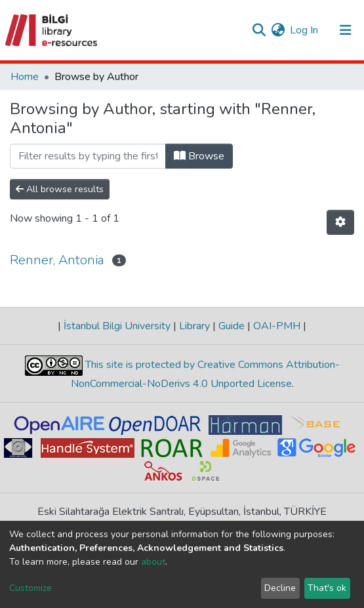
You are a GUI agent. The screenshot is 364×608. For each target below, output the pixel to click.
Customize (30, 588)
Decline (280, 588)
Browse (199, 156)
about (153, 562)
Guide (232, 326)
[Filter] (88, 156)
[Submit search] (259, 30)
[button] (278, 30)
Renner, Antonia (57, 260)
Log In (305, 30)
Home (25, 77)
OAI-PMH (277, 326)
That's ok (327, 588)
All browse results (60, 189)
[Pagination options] (340, 222)
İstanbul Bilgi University (117, 326)
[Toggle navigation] (346, 30)
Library (194, 326)
